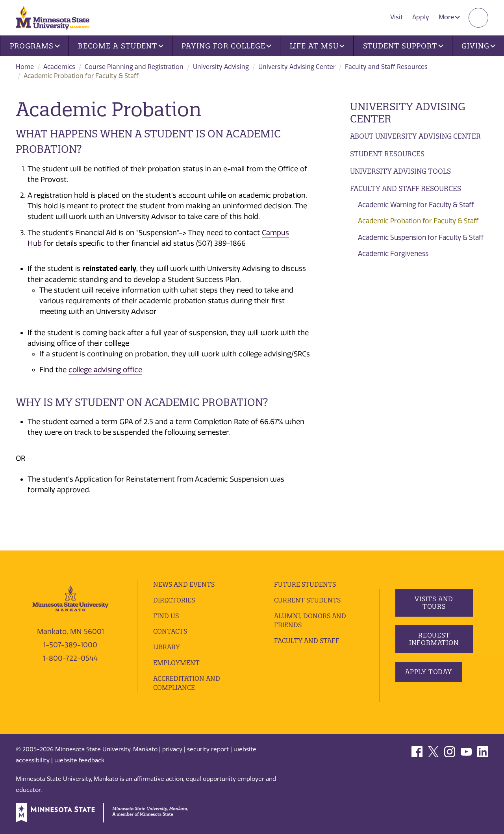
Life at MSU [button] (317, 46)
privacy (172, 749)
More (449, 17)
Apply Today (429, 672)
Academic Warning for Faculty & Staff (416, 205)
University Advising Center (297, 67)
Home (25, 67)
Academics (59, 67)
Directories (174, 600)
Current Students (307, 600)
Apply (421, 17)
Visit (397, 17)
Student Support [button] (403, 46)
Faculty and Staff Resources (386, 67)
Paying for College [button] (226, 46)
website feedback (79, 760)
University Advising (221, 67)
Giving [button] (478, 46)
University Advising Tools (400, 171)
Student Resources (387, 154)
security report (208, 749)
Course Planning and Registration (134, 67)
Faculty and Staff (307, 641)
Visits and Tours (434, 603)
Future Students (305, 584)
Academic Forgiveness (393, 254)
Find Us (166, 616)
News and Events (184, 584)
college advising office (105, 370)
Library (167, 647)
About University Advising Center (415, 136)
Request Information (434, 639)
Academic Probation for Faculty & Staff (418, 221)
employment (176, 663)
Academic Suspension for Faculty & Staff (421, 237)
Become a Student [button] (121, 46)
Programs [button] (35, 46)
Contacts (170, 631)
